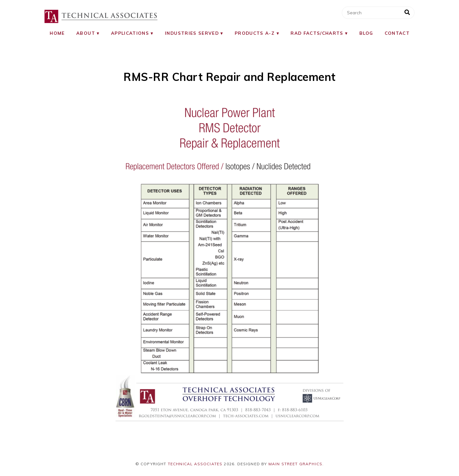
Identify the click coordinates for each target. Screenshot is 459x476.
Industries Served (192, 33)
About (86, 33)
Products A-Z (255, 33)
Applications (130, 33)
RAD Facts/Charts (317, 33)
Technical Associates (195, 464)
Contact (397, 33)
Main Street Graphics (296, 464)
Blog (366, 33)
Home (57, 33)
